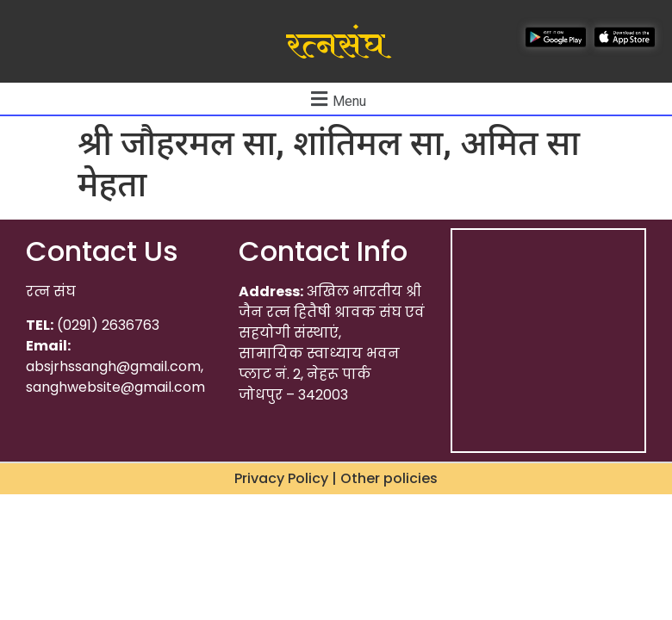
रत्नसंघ (336, 46)
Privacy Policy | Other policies (336, 478)
